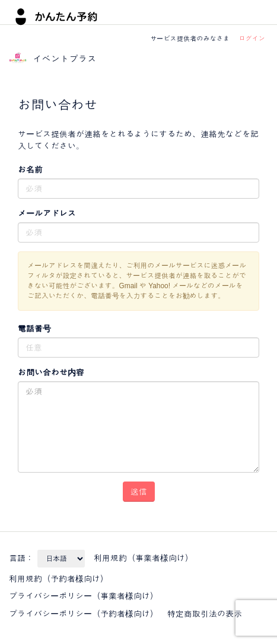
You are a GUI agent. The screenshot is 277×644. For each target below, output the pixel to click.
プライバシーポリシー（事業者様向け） (84, 596)
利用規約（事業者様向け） (144, 558)
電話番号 (34, 329)
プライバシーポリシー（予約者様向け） (84, 614)
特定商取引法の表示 (205, 614)
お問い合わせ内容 (51, 372)
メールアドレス (47, 213)
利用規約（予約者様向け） (59, 579)
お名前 (30, 170)
